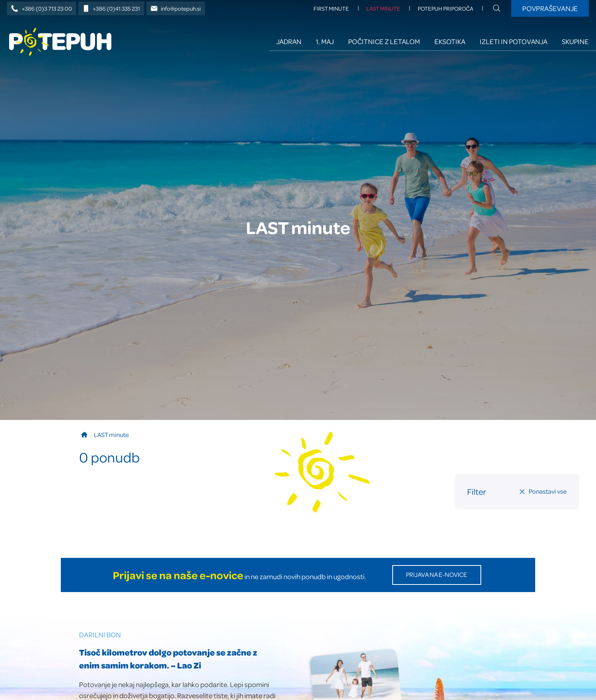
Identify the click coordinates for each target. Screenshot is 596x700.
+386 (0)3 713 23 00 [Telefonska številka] (42, 9)
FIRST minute (331, 9)
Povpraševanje (550, 8)
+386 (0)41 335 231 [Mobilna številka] (111, 9)
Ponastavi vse (543, 491)
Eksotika (450, 41)
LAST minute (383, 9)
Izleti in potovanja (514, 41)
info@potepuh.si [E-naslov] (176, 9)
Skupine (575, 41)
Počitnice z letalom (384, 41)
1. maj (325, 41)
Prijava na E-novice (437, 574)
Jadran (289, 41)
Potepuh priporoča (445, 9)
